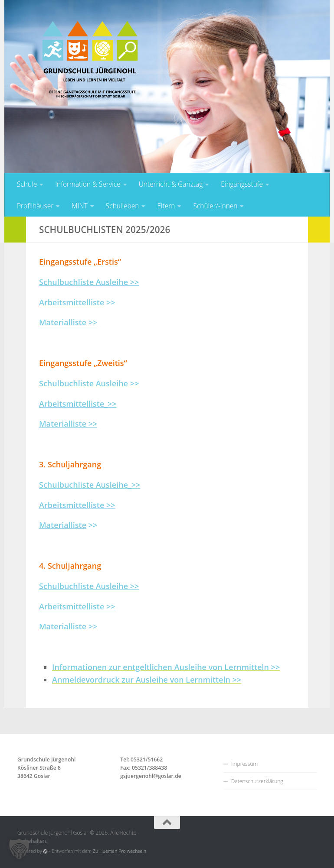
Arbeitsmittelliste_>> (78, 404)
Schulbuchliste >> (89, 282)
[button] (19, 849)
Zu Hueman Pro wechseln (120, 851)
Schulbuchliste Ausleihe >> (89, 383)
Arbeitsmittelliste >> (77, 505)
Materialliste (63, 525)
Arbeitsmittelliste (72, 302)
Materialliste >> (68, 424)
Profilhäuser (35, 206)
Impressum (245, 764)
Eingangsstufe (242, 184)
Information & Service (88, 184)
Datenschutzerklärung (257, 781)
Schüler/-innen (215, 206)
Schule (27, 184)
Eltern (166, 206)
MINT (80, 206)
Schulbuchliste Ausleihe (85, 586)
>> (68, 322)
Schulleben (123, 206)
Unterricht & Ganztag (171, 184)
